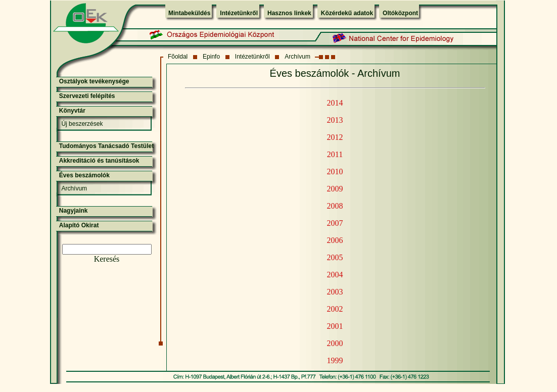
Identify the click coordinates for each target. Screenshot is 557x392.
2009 (335, 189)
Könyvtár (72, 111)
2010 (335, 171)
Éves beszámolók (84, 175)
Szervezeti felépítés (87, 96)
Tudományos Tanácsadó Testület (106, 146)
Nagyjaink (74, 211)
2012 (335, 137)
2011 (335, 154)
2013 (335, 120)
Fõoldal (178, 57)
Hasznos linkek (289, 13)
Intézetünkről (239, 13)
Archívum (297, 57)
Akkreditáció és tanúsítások (99, 161)
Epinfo (211, 57)
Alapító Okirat (79, 225)
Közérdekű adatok (347, 13)
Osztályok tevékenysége (94, 81)
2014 (335, 103)
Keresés (107, 259)
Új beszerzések (82, 124)
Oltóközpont (400, 13)
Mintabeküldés (189, 13)
